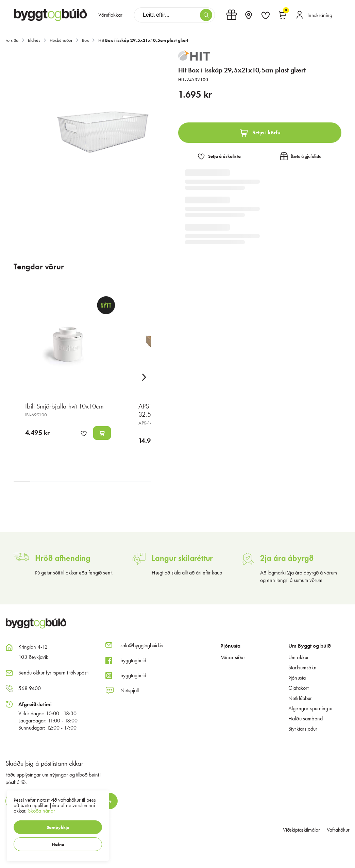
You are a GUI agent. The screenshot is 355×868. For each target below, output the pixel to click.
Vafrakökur (338, 830)
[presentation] (110, 15)
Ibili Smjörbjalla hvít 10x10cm (64, 406)
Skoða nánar (41, 811)
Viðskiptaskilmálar (301, 830)
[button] (58, 827)
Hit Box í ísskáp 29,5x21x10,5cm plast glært (143, 40)
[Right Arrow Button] (144, 377)
